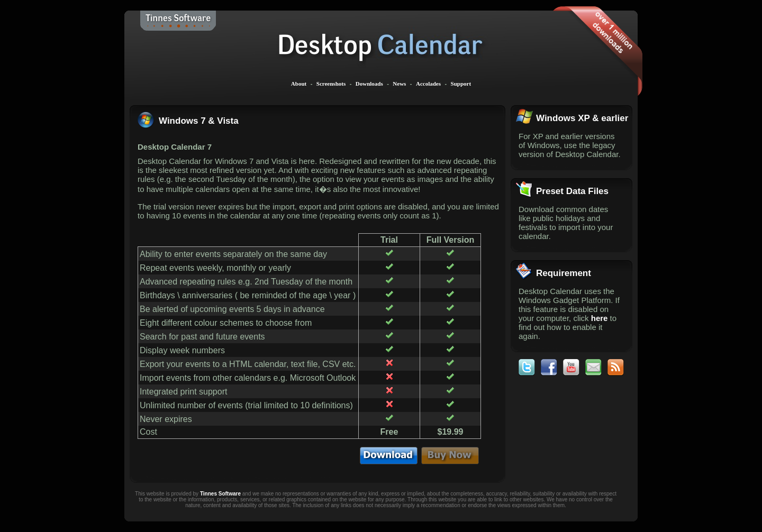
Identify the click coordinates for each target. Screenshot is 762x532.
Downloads (369, 84)
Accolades (428, 84)
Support (461, 84)
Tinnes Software (220, 494)
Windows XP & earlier (582, 118)
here (600, 318)
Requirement (564, 273)
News (399, 84)
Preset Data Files (572, 191)
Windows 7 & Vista (199, 121)
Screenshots (331, 84)
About (299, 84)
